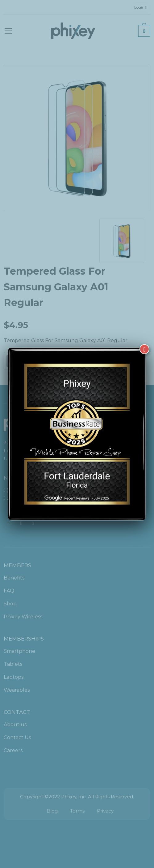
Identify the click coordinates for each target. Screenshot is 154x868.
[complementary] (109, 834)
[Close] (144, 342)
